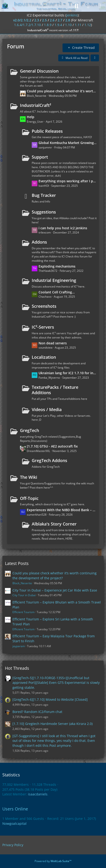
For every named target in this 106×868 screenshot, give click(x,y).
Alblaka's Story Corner (54, 524)
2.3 (37, 20)
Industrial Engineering (54, 280)
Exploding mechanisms (57, 266)
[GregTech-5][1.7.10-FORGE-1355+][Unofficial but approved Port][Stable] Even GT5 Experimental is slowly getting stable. (56, 683)
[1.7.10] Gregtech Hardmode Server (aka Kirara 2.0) (53, 724)
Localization (44, 357)
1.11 (78, 25)
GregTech (29, 430)
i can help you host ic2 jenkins (63, 228)
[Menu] (100, 6)
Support (40, 157)
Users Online (15, 809)
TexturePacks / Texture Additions (55, 390)
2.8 (68, 20)
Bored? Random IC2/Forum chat (37, 712)
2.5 (44, 20)
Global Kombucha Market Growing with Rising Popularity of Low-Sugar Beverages (68, 143)
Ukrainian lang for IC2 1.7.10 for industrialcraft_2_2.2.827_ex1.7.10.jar (68, 373)
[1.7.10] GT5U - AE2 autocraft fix (52, 446)
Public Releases (47, 131)
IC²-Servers (43, 327)
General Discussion (39, 71)
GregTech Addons (49, 460)
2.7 (60, 20)
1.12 (88, 25)
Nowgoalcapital (14, 823)
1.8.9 (48, 25)
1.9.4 (58, 25)
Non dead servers (53, 343)
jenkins (72, 15)
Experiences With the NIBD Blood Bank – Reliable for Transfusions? (62, 510)
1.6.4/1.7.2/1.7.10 (27, 25)
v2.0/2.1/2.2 (22, 20)
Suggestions (44, 212)
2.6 (52, 20)
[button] (95, 58)
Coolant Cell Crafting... (57, 292)
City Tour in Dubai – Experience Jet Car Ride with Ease (55, 590)
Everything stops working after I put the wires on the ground (68, 181)
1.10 (68, 25)
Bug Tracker (44, 195)
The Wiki (29, 477)
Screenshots (44, 306)
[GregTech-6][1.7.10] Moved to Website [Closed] (50, 699)
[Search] (76, 6)
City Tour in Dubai (24, 595)
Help (31, 117)
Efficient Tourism (24, 612)
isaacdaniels (38, 794)
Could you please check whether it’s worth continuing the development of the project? (62, 91)
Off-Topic (29, 498)
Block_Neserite (22, 583)
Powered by (53, 861)
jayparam (19, 646)
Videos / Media (47, 409)
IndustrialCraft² (36, 105)
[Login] (88, 6)
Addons (39, 242)
